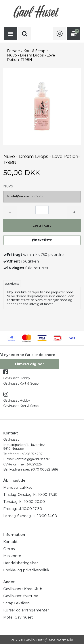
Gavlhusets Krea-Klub (23, 589)
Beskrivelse (12, 284)
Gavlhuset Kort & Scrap (21, 383)
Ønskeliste (42, 240)
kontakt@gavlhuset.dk (32, 459)
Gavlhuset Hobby (17, 378)
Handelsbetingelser (21, 563)
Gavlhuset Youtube (21, 596)
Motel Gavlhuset (18, 617)
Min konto (12, 556)
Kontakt (10, 542)
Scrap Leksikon (16, 603)
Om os (9, 549)
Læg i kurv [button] (42, 225)
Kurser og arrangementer (26, 610)
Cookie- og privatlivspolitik (26, 570)
